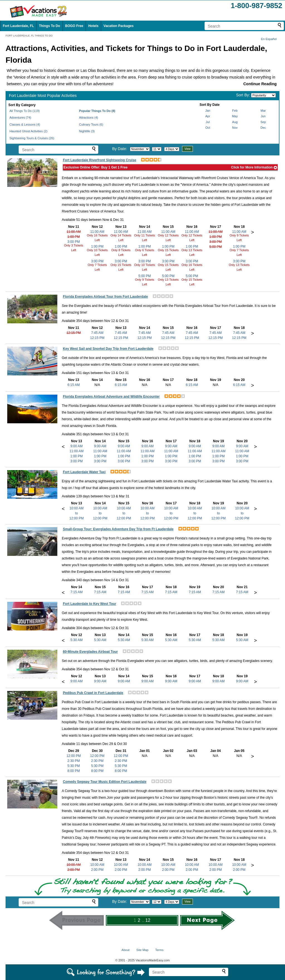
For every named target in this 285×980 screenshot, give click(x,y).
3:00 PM (74, 242)
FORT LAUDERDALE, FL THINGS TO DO (29, 36)
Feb (235, 111)
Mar (263, 111)
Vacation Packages (119, 26)
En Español (269, 39)
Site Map (142, 950)
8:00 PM (74, 771)
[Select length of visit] (172, 149)
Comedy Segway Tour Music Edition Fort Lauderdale (105, 782)
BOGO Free (74, 26)
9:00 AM (77, 446)
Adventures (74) (20, 118)
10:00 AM (74, 865)
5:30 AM (77, 640)
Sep (263, 122)
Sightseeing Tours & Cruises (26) (32, 138)
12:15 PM (74, 333)
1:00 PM (74, 237)
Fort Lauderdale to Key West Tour (90, 604)
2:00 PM (74, 870)
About (126, 950)
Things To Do (50, 26)
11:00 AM (74, 232)
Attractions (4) (89, 118)
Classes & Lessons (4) (25, 124)
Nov (235, 128)
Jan (208, 111)
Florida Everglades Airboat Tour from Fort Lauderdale (105, 297)
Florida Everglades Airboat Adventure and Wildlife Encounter (111, 397)
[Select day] (157, 149)
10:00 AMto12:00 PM (76, 513)
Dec (263, 128)
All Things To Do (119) (24, 111)
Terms (159, 950)
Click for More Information (254, 167)
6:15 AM (73, 385)
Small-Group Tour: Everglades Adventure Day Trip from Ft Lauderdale (118, 529)
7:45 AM (97, 333)
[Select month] (140, 149)
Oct (208, 128)
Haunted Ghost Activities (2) (28, 131)
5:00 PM (145, 276)
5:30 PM (74, 766)
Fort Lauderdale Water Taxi (84, 472)
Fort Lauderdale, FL (18, 26)
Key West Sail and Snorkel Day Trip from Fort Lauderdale (108, 349)
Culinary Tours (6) (91, 124)
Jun (263, 116)
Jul (208, 122)
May (235, 116)
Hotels (93, 26)
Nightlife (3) (87, 131)
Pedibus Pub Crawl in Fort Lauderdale (93, 693)
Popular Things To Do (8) (97, 111)
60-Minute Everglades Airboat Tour (90, 652)
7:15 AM (77, 592)
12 (148, 920)
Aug (235, 122)
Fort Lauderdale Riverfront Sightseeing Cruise (99, 160)
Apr (208, 116)
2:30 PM (74, 761)
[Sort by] (263, 95)
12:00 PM (74, 756)
